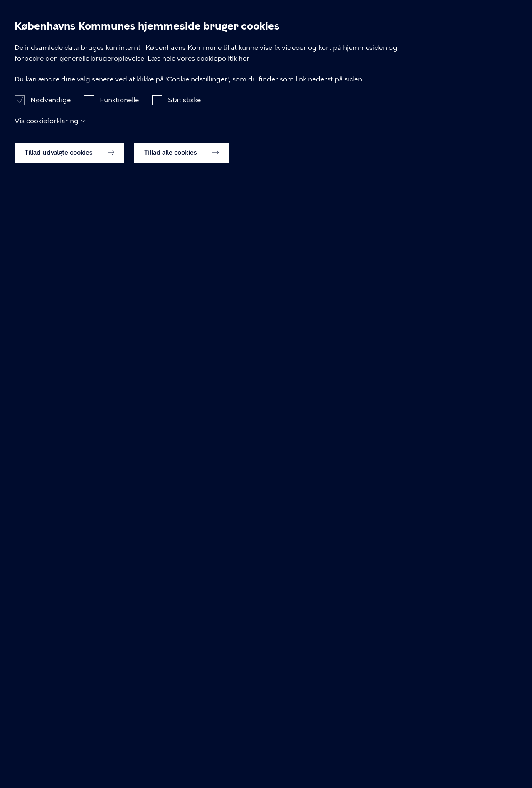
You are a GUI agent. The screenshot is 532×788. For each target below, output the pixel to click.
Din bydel (442, 20)
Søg (490, 21)
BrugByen (38, 21)
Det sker (241, 20)
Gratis (394, 20)
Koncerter (345, 20)
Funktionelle (119, 708)
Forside (57, 57)
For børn (291, 20)
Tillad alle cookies (181, 761)
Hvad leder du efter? (155, 201)
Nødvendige (50, 708)
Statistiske (184, 708)
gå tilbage (179, 159)
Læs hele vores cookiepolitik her (265, 656)
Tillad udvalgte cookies (69, 761)
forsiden (243, 159)
